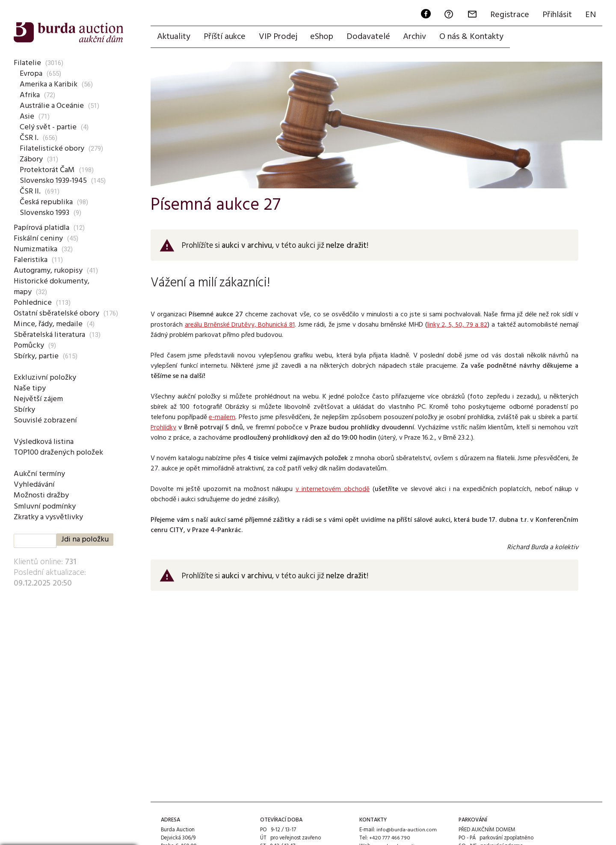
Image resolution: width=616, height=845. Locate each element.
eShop (324, 37)
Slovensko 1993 (46, 213)
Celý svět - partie (49, 127)
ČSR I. (29, 138)
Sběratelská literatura (50, 335)
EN (590, 15)
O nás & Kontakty (475, 37)
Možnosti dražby (43, 495)
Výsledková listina (44, 442)
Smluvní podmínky (45, 506)
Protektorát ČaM (49, 170)
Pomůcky (29, 345)
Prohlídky (164, 428)
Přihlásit (556, 15)
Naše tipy (30, 388)
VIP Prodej (279, 37)
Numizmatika (36, 249)
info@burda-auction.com (406, 830)
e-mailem (222, 418)
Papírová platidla (42, 228)
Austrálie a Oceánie (52, 106)
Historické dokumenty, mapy (52, 287)
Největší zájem (38, 399)
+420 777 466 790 (389, 838)
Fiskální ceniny (38, 238)
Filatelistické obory (52, 149)
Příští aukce (225, 37)
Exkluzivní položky (45, 378)
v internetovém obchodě (333, 490)
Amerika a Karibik (49, 84)
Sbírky (24, 410)
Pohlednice (32, 303)
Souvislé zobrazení (45, 420)
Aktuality (174, 37)
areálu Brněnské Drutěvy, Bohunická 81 (239, 325)
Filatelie (27, 63)
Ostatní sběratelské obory (58, 313)
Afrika (30, 95)
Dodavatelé (371, 37)
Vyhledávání (34, 485)
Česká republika (46, 202)
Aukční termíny (39, 474)
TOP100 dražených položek (60, 452)
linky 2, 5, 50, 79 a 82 (457, 325)
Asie (27, 116)
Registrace (508, 15)
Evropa (31, 74)
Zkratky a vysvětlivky (50, 517)
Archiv (418, 37)
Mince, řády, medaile (48, 324)
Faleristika (31, 260)
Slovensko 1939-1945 (55, 181)
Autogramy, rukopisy (49, 271)
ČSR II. (30, 191)
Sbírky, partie (36, 356)
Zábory (32, 159)
